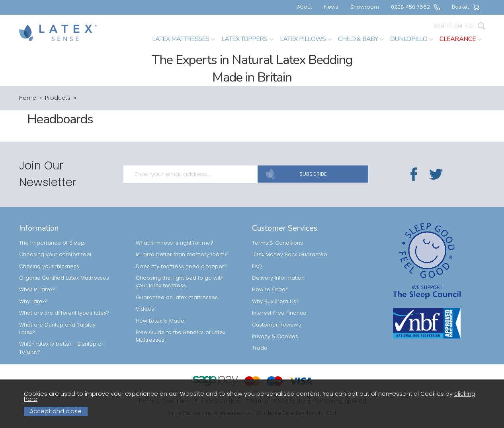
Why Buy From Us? (275, 285)
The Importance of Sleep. (52, 227)
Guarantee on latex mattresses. (177, 281)
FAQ (257, 250)
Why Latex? (33, 285)
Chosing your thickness (49, 250)
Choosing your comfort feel (55, 238)
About (305, 7)
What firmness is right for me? (175, 227)
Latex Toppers (247, 39)
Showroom (365, 7)
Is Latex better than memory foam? (182, 238)
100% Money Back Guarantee (290, 238)
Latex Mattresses (184, 39)
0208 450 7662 (415, 7)
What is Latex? (37, 273)
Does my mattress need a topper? (181, 250)
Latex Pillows (306, 39)
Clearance (461, 39)
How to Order (270, 273)
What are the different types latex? (64, 297)
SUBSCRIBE (310, 166)
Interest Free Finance (279, 297)
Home (28, 98)
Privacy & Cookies (275, 320)
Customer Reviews (276, 309)
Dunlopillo (412, 39)
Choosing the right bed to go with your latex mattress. (180, 266)
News (331, 7)
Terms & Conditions (277, 227)
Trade (260, 332)
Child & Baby (361, 39)
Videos (145, 293)
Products (58, 98)
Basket (465, 7)
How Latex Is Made (160, 305)
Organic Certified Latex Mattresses (64, 262)
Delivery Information (278, 262)
